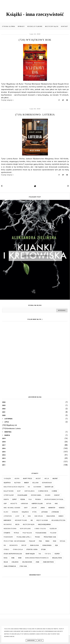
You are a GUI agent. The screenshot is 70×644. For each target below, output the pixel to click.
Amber (26, 483)
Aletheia (17, 483)
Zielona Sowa (27, 562)
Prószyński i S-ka (50, 537)
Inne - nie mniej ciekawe (12, 508)
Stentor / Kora (32, 550)
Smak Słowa (34, 545)
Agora (17, 479)
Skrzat (24, 545)
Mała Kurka (51, 516)
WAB (13, 558)
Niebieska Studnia (10, 529)
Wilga (6, 562)
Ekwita (6, 499)
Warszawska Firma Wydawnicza (37, 558)
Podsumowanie (41, 533)
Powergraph (8, 537)
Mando (61, 516)
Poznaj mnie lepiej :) (24, 537)
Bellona (35, 483)
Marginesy (7, 520)
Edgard (48, 495)
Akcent (38, 479)
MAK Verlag (39, 516)
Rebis (47, 541)
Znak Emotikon (48, 562)
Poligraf (53, 533)
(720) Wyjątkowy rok (35, 40)
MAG (29, 516)
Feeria (23, 499)
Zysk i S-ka (23, 566)
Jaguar (34, 508)
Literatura (8, 516)
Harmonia (24, 504)
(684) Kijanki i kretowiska (35, 256)
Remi (55, 541)
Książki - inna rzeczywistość (35, 14)
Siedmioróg (14, 545)
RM (5, 545)
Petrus (16, 533)
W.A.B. (6, 558)
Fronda (38, 499)
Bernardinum (47, 483)
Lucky (17, 516)
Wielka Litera (57, 558)
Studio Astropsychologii (13, 554)
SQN (56, 545)
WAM (20, 558)
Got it (40, 640)
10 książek (7, 479)
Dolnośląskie (22, 495)
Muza (17, 524)
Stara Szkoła (18, 550)
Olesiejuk (53, 529)
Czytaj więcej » (7, 100)
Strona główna (9, 26)
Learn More (31, 640)
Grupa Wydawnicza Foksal (54, 499)
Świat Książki (30, 554)
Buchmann (37, 487)
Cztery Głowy (9, 495)
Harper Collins (37, 504)
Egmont (57, 495)
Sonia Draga (47, 545)
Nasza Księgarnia (44, 524)
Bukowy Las (49, 487)
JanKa (43, 508)
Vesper (57, 554)
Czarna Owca (43, 491)
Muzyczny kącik (52, 26)
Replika (62, 541)
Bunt (19, 491)
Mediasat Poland (21, 520)
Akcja (47, 479)
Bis (29, 487)
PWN (40, 541)
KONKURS (15, 512)
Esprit (14, 499)
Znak (37, 562)
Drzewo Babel (36, 495)
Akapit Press (27, 479)
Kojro (6, 512)
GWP (5, 504)
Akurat (55, 479)
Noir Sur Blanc (25, 529)
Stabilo (6, 550)
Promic (38, 537)
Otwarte (7, 533)
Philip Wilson (27, 533)
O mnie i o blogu (40, 529)
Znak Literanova (10, 566)
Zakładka (15, 562)
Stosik (43, 550)
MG (32, 520)
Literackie (55, 512)
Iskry (26, 508)
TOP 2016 (48, 554)
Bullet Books (9, 491)
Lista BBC (45, 512)
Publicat (32, 541)
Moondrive (8, 524)
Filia (30, 499)
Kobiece (62, 508)
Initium (49, 504)
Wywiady (21, 26)
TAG (40, 554)
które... (35, 512)
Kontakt (65, 26)
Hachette (14, 504)
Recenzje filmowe (35, 26)
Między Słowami (42, 520)
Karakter (52, 508)
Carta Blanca (29, 491)
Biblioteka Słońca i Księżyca (14, 487)
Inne (56, 504)
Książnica (25, 512)
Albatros (7, 483)
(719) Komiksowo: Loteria (35, 115)
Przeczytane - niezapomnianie (14, 541)
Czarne (54, 491)
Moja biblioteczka (58, 520)
